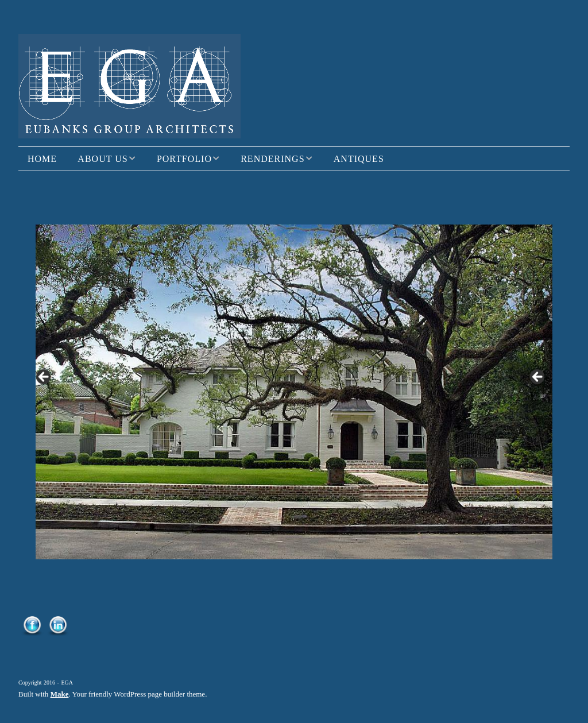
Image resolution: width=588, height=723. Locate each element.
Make (60, 694)
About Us (102, 159)
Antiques (359, 159)
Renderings (272, 159)
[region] (294, 380)
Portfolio (184, 159)
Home (42, 159)
